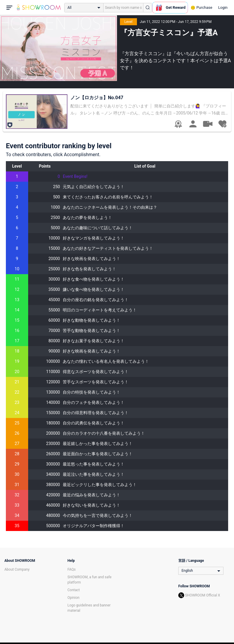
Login (223, 7)
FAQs (72, 569)
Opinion (73, 598)
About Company (17, 569)
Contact (74, 590)
